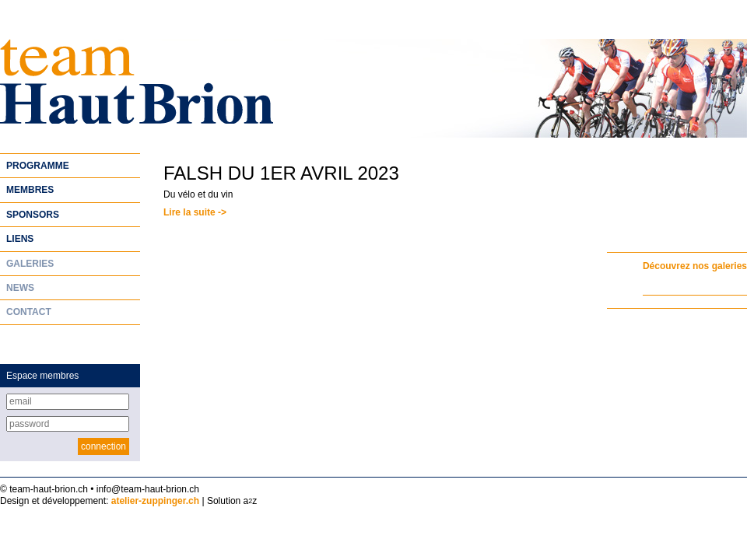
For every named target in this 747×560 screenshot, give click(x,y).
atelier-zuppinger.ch (155, 501)
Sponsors (33, 215)
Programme (38, 166)
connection (103, 446)
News (20, 288)
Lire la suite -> (195, 212)
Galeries (30, 264)
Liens (20, 239)
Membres (30, 190)
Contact (29, 312)
